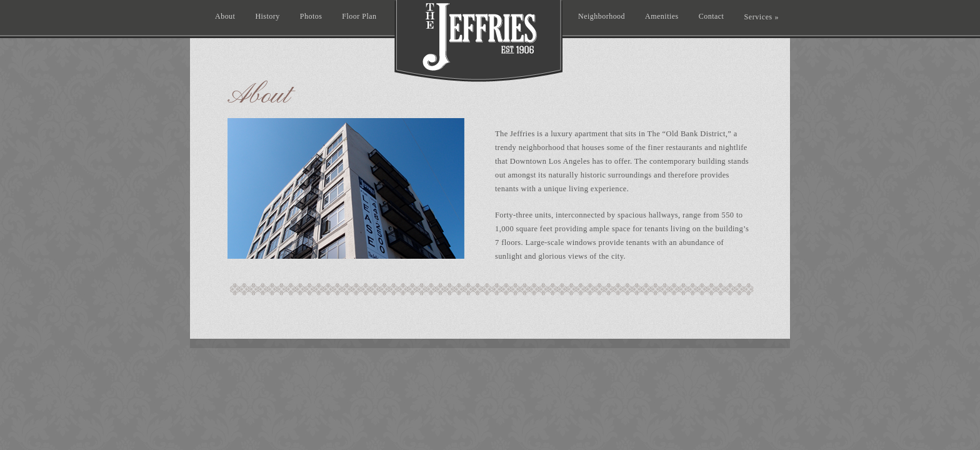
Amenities (662, 16)
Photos (311, 16)
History (267, 16)
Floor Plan (359, 16)
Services (761, 17)
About (225, 16)
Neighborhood (602, 16)
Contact (712, 16)
